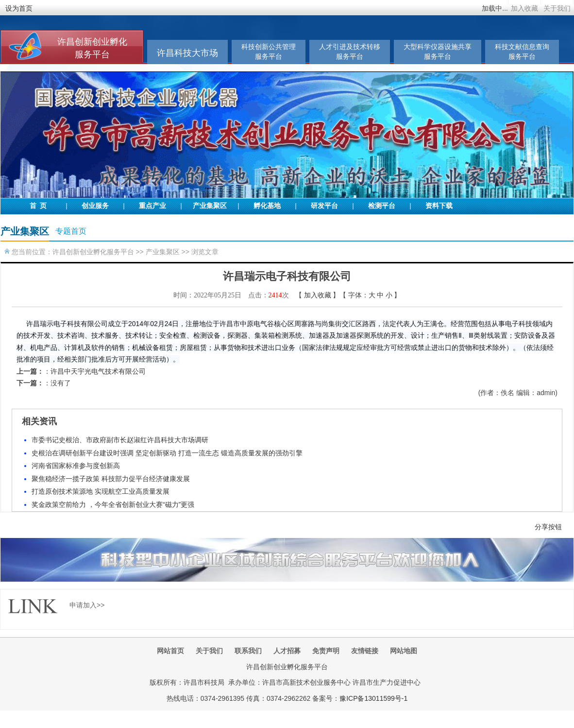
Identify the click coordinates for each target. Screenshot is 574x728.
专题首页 (71, 231)
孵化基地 (267, 206)
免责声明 (326, 651)
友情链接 (365, 651)
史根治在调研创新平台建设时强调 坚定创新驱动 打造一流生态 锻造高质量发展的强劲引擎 (167, 453)
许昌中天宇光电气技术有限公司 (98, 371)
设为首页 (19, 8)
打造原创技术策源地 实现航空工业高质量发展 (101, 491)
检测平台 (382, 206)
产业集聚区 (210, 206)
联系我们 (248, 651)
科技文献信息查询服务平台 (522, 52)
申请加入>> (87, 605)
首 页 (38, 206)
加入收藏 (524, 8)
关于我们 (557, 8)
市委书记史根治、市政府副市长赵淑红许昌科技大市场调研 (120, 440)
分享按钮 (548, 527)
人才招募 (287, 651)
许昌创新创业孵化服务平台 (93, 252)
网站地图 (404, 651)
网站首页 (170, 651)
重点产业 (152, 206)
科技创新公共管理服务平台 (269, 52)
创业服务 (95, 206)
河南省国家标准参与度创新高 (76, 466)
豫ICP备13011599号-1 (373, 698)
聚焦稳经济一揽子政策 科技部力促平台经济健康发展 (111, 479)
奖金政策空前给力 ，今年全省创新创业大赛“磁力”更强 (113, 504)
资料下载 (439, 206)
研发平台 (324, 206)
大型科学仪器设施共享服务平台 (438, 52)
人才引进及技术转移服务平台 (350, 52)
